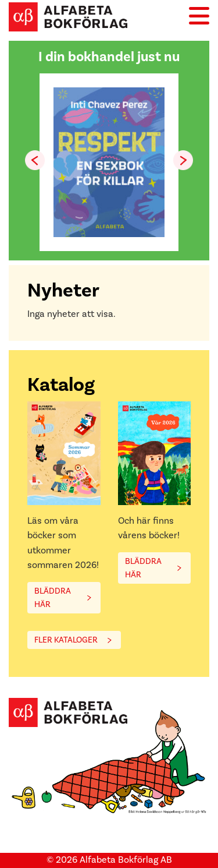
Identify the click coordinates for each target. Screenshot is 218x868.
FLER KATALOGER (66, 640)
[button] (183, 160)
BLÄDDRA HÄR (53, 598)
